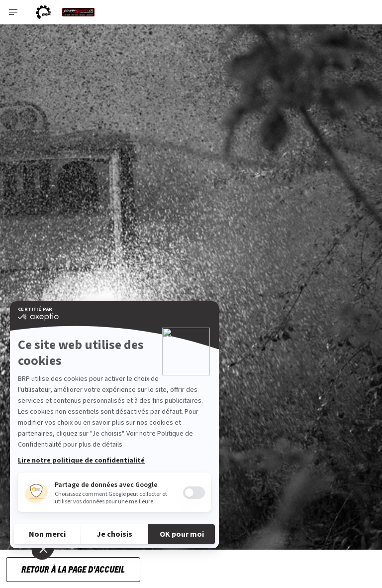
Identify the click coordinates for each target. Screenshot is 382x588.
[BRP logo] (43, 12)
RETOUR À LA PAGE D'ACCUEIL (73, 569)
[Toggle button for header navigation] (13, 12)
